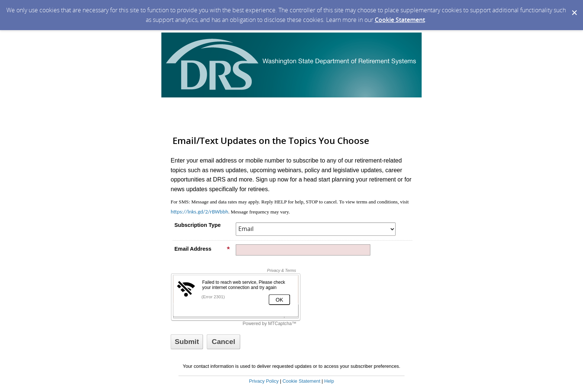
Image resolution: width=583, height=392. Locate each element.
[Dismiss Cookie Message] (574, 7)
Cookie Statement (400, 20)
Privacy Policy (264, 381)
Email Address (202, 249)
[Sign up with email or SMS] (187, 342)
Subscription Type (197, 225)
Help (329, 381)
